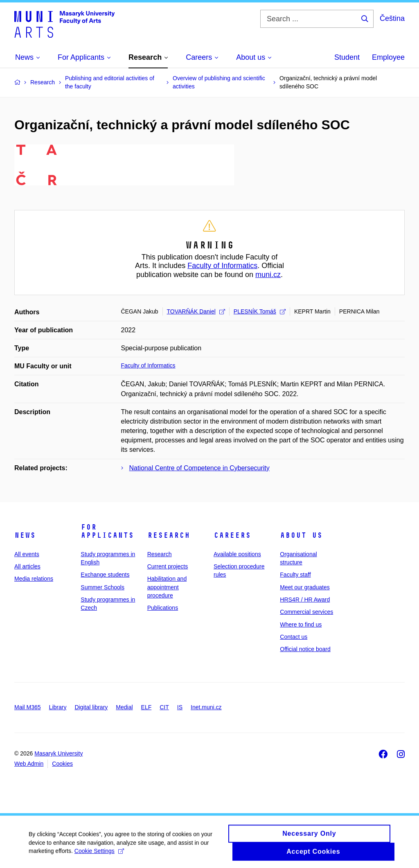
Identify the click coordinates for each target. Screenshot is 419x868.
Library (58, 707)
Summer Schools (102, 587)
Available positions (237, 554)
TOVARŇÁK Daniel (196, 311)
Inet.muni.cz (206, 707)
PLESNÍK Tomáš (260, 311)
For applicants (107, 531)
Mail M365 (28, 707)
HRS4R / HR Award (305, 600)
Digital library (91, 707)
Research (169, 535)
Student (347, 57)
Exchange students (105, 575)
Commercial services (306, 612)
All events (27, 554)
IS (180, 707)
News (25, 535)
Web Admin (29, 764)
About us (301, 535)
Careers (232, 535)
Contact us (294, 637)
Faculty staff (295, 575)
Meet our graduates (305, 587)
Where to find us (301, 625)
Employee (388, 57)
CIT (164, 707)
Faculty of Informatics (222, 266)
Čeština (392, 18)
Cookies (62, 764)
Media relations (34, 579)
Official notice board (305, 649)
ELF (146, 707)
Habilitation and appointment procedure (167, 587)
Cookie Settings (99, 855)
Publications (163, 608)
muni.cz (268, 275)
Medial (124, 707)
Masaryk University (59, 753)
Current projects (168, 566)
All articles (27, 566)
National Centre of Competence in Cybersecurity (199, 468)
